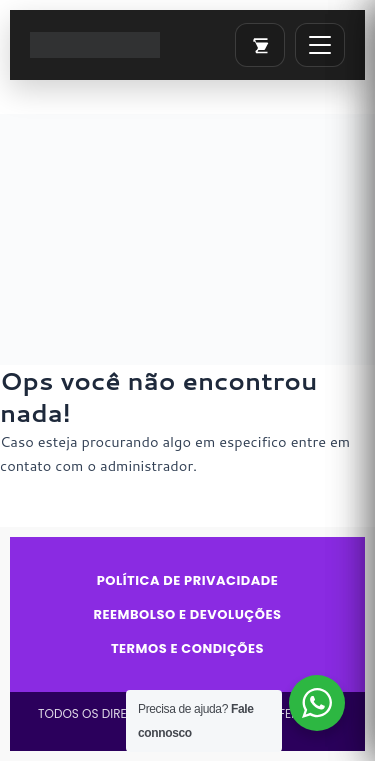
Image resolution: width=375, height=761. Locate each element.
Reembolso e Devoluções (188, 615)
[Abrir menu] (320, 45)
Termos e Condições (187, 649)
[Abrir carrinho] (260, 45)
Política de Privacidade (188, 581)
